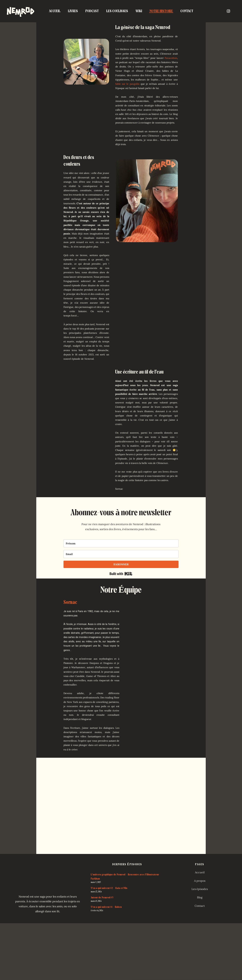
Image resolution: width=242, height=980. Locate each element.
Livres (73, 11)
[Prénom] (121, 543)
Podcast (92, 11)
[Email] (121, 554)
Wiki (139, 11)
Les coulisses (117, 11)
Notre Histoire (161, 11)
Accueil (55, 11)
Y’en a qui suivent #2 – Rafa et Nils (109, 888)
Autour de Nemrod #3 (102, 898)
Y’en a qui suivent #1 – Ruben (106, 907)
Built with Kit (121, 574)
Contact (187, 11)
